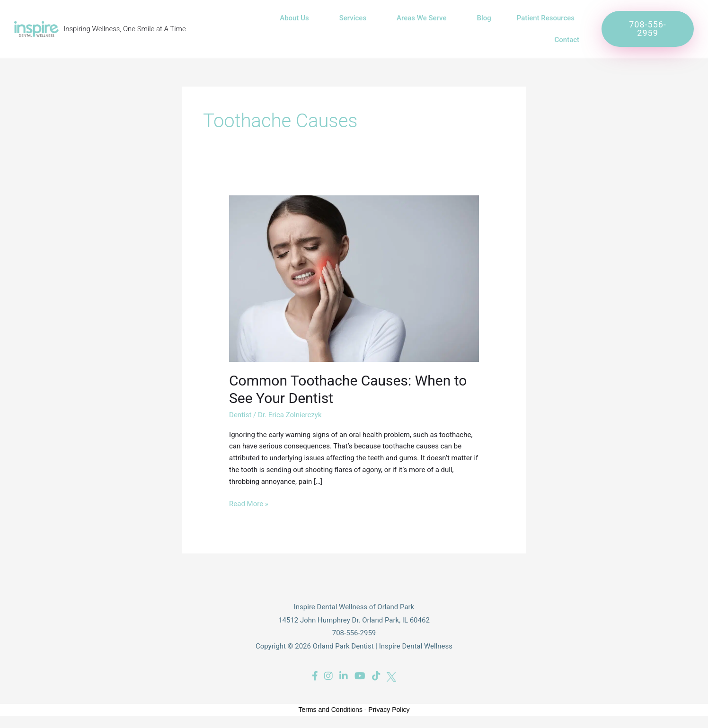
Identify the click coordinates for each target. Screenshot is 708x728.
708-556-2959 (354, 633)
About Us (297, 18)
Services (355, 18)
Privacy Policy (389, 710)
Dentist (240, 415)
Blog (484, 18)
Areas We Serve (424, 18)
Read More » (249, 503)
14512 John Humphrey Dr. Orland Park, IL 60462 (354, 620)
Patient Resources (548, 18)
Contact (567, 40)
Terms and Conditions (331, 710)
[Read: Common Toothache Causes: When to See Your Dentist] (354, 278)
